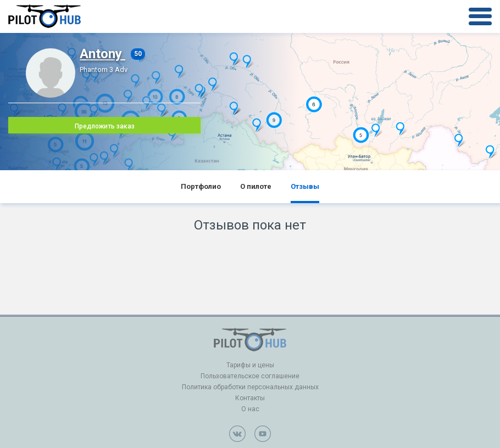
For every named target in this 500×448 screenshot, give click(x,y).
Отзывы (305, 186)
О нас (250, 409)
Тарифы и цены (250, 365)
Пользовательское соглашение (250, 376)
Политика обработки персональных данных (250, 387)
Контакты (250, 398)
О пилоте (256, 186)
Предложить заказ (105, 126)
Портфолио (201, 186)
